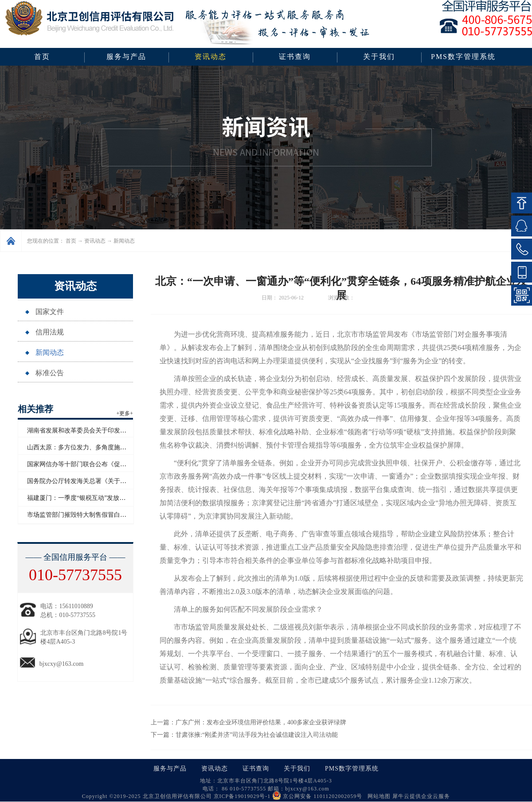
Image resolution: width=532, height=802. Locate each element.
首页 (42, 57)
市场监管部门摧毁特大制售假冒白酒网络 (83, 515)
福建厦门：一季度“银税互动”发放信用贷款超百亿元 (98, 498)
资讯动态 (95, 241)
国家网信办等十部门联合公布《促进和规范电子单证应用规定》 (114, 464)
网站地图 (377, 796)
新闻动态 (124, 241)
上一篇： (248, 722)
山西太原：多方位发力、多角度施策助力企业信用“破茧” (104, 447)
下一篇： (244, 735)
